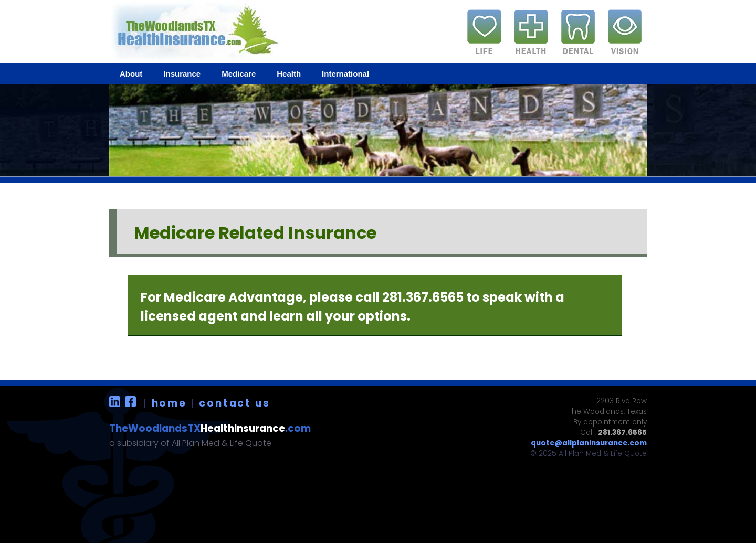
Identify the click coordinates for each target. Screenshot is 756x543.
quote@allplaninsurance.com (589, 443)
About (131, 74)
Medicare (239, 74)
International (345, 74)
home (169, 403)
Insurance (182, 74)
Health (289, 74)
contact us (234, 403)
